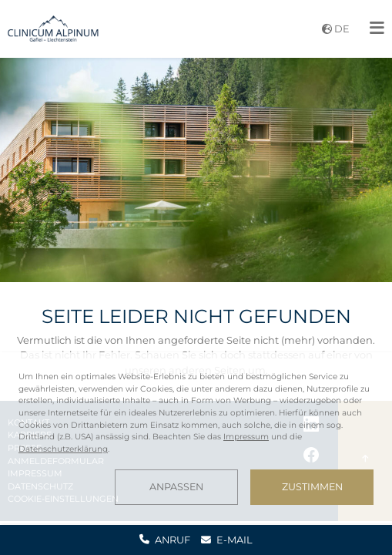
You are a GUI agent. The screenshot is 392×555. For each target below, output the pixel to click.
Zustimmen (312, 487)
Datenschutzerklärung (63, 449)
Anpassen (176, 487)
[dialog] (196, 438)
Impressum (246, 437)
